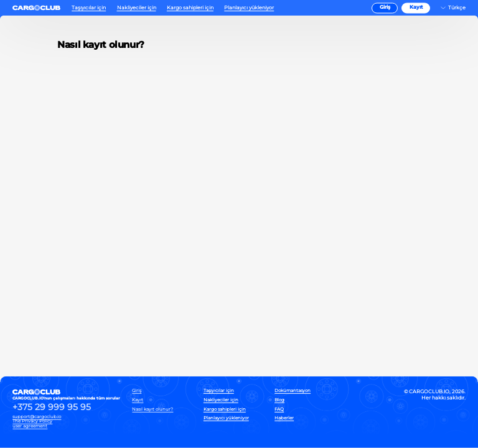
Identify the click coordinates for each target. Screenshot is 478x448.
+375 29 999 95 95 (52, 408)
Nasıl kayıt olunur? (152, 409)
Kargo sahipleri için (190, 8)
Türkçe (457, 8)
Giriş (385, 8)
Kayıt (416, 8)
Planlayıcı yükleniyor (249, 8)
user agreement (30, 426)
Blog (279, 400)
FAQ (279, 409)
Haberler (284, 418)
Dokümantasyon (293, 391)
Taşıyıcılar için (89, 8)
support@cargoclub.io (37, 416)
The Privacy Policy (32, 421)
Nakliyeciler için (137, 8)
